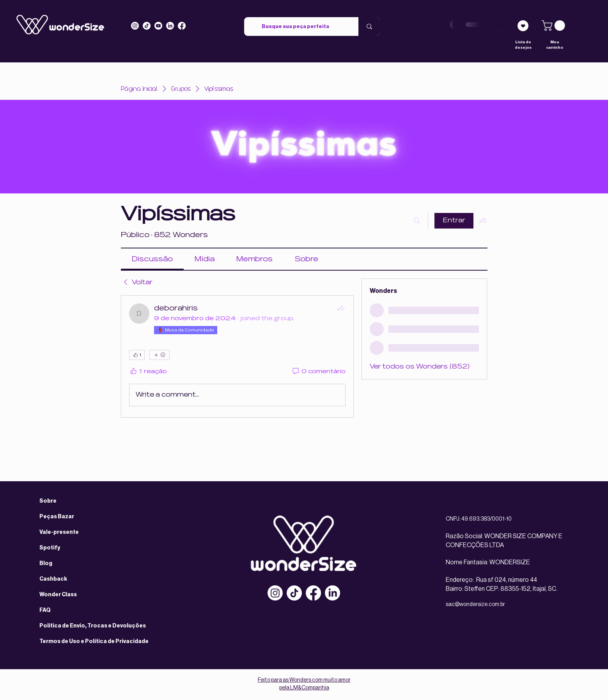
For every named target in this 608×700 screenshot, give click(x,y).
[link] (555, 26)
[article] (238, 356)
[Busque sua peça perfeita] (295, 27)
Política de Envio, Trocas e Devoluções (93, 626)
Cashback (53, 579)
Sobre (48, 501)
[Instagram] (135, 26)
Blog (46, 564)
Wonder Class (58, 595)
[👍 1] (137, 355)
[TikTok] (294, 593)
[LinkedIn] (170, 26)
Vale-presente (59, 532)
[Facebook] (313, 593)
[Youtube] (158, 26)
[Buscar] (417, 221)
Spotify (50, 548)
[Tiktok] (147, 26)
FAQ (45, 610)
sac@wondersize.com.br (475, 604)
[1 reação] (148, 372)
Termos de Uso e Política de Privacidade (94, 642)
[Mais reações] (160, 355)
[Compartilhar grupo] (483, 220)
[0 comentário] (319, 372)
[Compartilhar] (341, 308)
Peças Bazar (57, 517)
